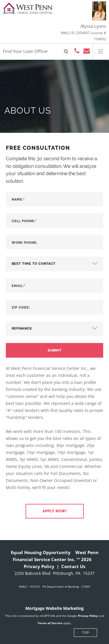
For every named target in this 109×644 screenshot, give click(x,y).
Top (86, 633)
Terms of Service (50, 623)
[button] (55, 511)
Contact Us (73, 566)
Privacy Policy (39, 566)
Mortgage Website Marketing (54, 608)
